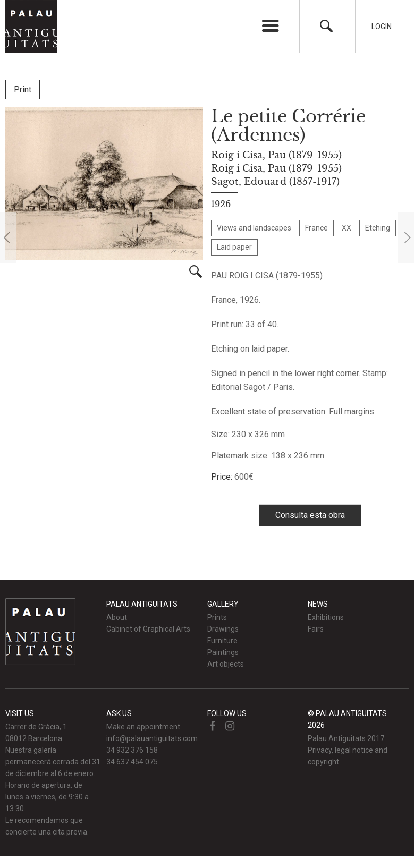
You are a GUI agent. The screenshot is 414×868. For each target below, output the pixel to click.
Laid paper (234, 247)
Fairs (316, 629)
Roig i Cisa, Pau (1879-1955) (276, 155)
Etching (378, 228)
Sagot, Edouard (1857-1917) (275, 182)
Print (23, 90)
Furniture (222, 641)
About (117, 617)
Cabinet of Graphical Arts (148, 629)
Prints (217, 617)
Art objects (226, 664)
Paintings (223, 652)
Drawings (223, 629)
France (316, 228)
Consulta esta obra (310, 515)
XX (347, 228)
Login (382, 27)
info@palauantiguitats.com (152, 738)
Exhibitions (326, 617)
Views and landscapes (254, 228)
